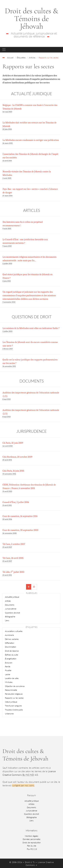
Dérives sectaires (12, 639)
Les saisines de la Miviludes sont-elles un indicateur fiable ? (31, 328)
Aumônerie (9, 635)
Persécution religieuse (14, 694)
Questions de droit (13, 613)
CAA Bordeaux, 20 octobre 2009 (17, 457)
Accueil (10, 57)
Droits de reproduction (32, 843)
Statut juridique (11, 702)
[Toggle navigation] (4, 50)
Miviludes (9, 682)
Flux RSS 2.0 (32, 849)
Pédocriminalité (11, 690)
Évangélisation (11, 659)
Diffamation (10, 643)
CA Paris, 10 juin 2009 (13, 443)
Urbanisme (9, 714)
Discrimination (11, 647)
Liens (7, 620)
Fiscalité (8, 670)
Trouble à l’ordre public (14, 710)
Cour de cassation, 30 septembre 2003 (20, 530)
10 (34, 587)
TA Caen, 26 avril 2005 (13, 558)
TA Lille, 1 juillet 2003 (13, 572)
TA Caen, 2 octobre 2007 (14, 544)
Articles (8, 601)
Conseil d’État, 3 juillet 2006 (16, 502)
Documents (10, 605)
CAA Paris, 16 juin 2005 (13, 471)
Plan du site (32, 846)
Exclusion (9, 663)
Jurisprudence (11, 609)
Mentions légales (32, 836)
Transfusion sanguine (13, 706)
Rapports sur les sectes (14, 698)
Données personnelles (32, 839)
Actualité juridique (12, 597)
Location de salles (12, 678)
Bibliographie (10, 617)
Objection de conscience (15, 686)
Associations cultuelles (14, 631)
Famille (8, 667)
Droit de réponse (12, 651)
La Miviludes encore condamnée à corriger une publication (31, 140)
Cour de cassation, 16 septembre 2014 (20, 516)
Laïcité (8, 674)
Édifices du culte (12, 655)
